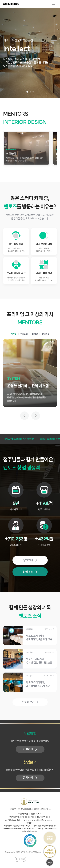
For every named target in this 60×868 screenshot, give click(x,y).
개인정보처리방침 (24, 809)
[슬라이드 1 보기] (27, 92)
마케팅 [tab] (35, 334)
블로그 (17, 859)
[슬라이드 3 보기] (33, 92)
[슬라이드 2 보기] (30, 92)
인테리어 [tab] (24, 334)
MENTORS (11, 4)
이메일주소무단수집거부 (41, 809)
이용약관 (13, 809)
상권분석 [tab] (46, 334)
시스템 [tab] (14, 334)
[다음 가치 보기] (36, 416)
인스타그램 (24, 859)
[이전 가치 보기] (24, 416)
